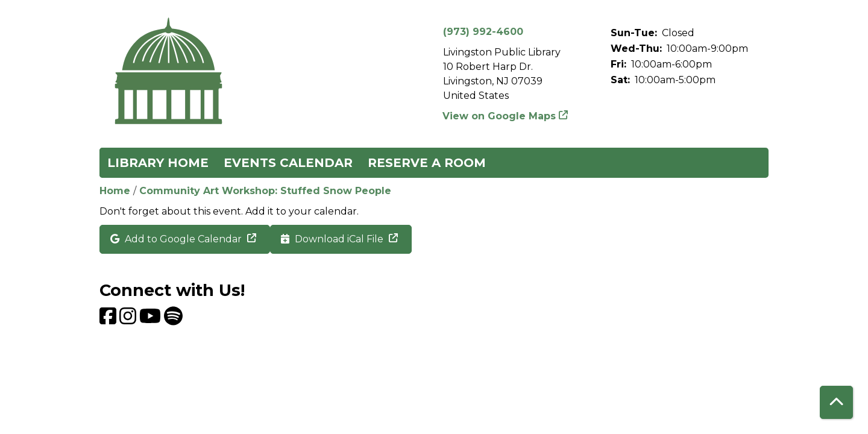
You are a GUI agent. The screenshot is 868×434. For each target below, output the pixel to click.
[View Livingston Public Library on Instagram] (129, 320)
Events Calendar (288, 163)
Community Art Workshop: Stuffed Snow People (265, 191)
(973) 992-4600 (483, 32)
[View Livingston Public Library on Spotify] (173, 320)
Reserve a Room (427, 163)
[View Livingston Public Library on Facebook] (109, 320)
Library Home (158, 163)
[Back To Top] (836, 402)
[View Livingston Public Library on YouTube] (152, 320)
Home (115, 191)
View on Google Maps (499, 116)
